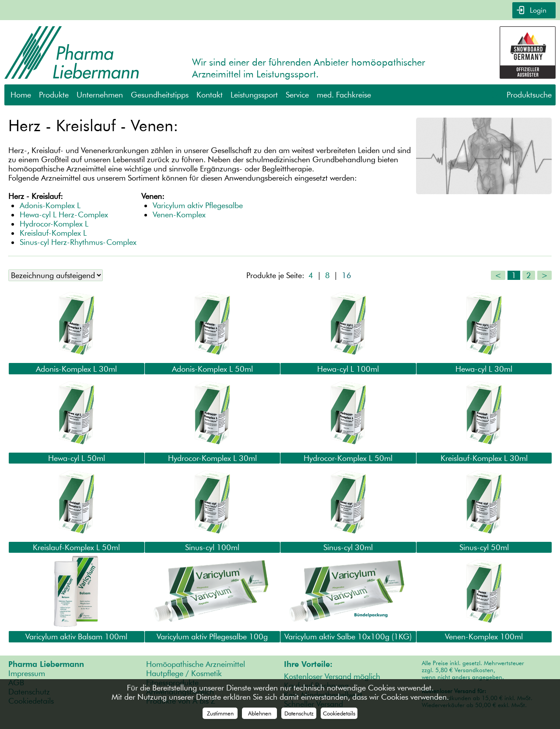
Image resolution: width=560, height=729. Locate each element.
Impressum (27, 673)
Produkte (54, 95)
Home (21, 95)
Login (537, 10)
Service (297, 95)
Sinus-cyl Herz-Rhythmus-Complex (78, 242)
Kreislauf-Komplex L (53, 233)
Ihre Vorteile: (308, 664)
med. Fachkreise (344, 95)
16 (346, 275)
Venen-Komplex (179, 215)
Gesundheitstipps (160, 95)
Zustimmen (220, 713)
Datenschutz (299, 713)
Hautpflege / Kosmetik (184, 673)
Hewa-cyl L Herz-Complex (64, 215)
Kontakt (210, 95)
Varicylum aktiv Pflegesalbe (198, 205)
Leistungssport (254, 95)
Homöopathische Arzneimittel (196, 664)
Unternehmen (100, 95)
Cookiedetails (339, 713)
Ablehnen (260, 713)
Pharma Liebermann (46, 664)
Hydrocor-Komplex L (54, 224)
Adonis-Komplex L (50, 205)
